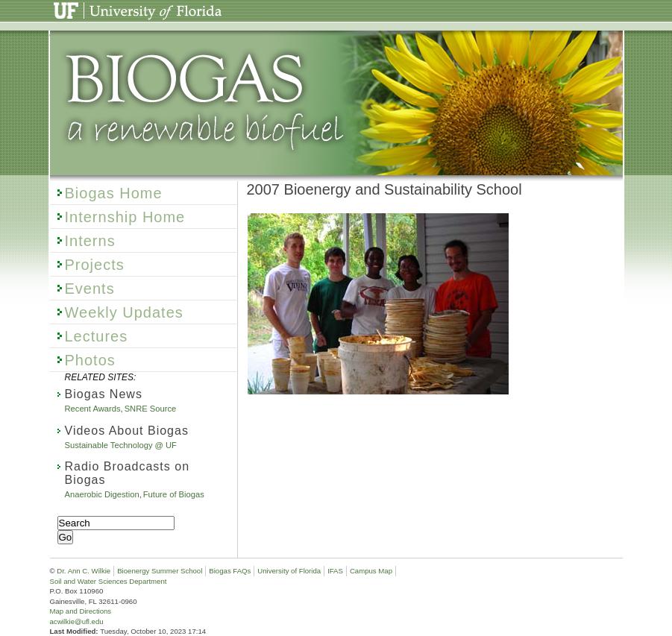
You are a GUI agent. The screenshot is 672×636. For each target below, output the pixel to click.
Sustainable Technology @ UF (121, 445)
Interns (90, 241)
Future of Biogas (174, 494)
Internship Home (125, 217)
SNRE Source (151, 409)
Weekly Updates (124, 312)
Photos (90, 360)
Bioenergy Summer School (160, 571)
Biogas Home (114, 193)
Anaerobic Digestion (102, 494)
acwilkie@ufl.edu (77, 621)
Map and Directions (81, 611)
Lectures (97, 336)
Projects (95, 265)
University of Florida (99, 6)
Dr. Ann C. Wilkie (84, 571)
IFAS (335, 571)
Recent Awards (93, 409)
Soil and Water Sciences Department (109, 581)
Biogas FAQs (230, 571)
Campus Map (371, 571)
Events (90, 289)
